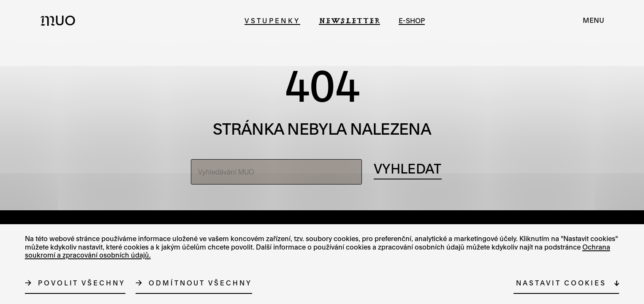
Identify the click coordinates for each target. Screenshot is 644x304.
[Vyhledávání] (408, 169)
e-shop (412, 20)
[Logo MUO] (60, 20)
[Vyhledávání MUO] (277, 172)
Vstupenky (272, 20)
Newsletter (349, 20)
